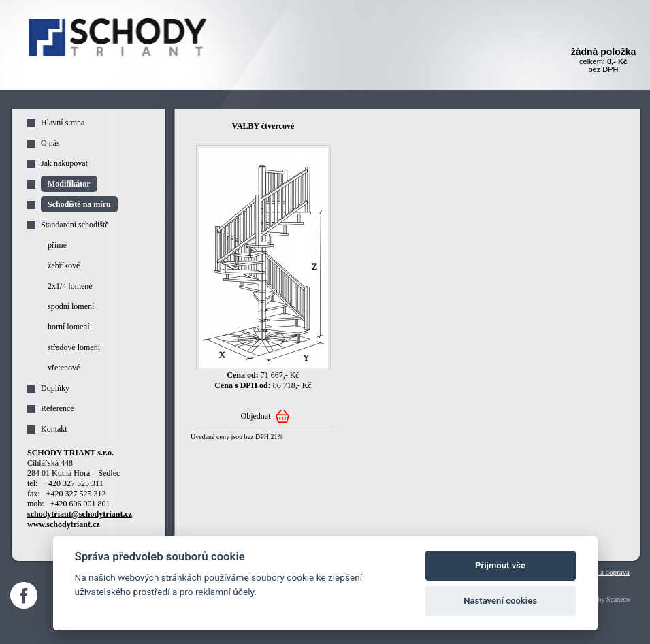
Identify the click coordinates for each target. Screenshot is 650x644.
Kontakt (54, 429)
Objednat (256, 416)
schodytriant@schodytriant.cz (80, 514)
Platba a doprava (605, 572)
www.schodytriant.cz (64, 524)
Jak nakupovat (64, 163)
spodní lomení (71, 306)
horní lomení (69, 327)
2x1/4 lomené (70, 286)
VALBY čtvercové (263, 126)
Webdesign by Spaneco (598, 599)
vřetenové (64, 368)
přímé (57, 245)
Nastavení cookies (500, 601)
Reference (58, 408)
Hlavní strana (63, 123)
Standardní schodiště (75, 225)
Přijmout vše (500, 565)
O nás (50, 143)
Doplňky (55, 388)
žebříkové (64, 265)
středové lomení (74, 347)
